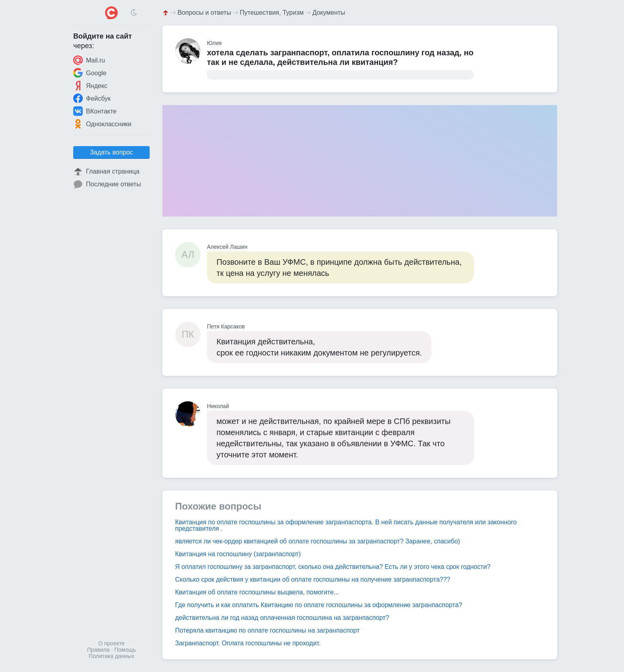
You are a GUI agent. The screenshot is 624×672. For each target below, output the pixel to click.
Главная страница (106, 172)
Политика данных (111, 656)
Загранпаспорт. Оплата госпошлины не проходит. (248, 643)
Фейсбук (92, 98)
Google (90, 73)
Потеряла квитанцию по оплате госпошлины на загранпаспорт (267, 630)
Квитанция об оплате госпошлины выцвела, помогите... (257, 592)
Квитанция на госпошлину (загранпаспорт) (238, 554)
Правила (98, 650)
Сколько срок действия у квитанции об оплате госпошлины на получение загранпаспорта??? (313, 579)
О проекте (111, 643)
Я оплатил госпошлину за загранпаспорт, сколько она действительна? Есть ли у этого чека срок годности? (333, 567)
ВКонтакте (95, 111)
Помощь (125, 650)
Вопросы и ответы (204, 13)
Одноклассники (102, 124)
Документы (329, 13)
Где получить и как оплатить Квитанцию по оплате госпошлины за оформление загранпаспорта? (319, 605)
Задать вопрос (111, 152)
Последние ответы (107, 184)
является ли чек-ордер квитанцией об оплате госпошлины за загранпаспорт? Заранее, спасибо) (318, 541)
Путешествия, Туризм (272, 13)
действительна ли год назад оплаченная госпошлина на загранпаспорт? (282, 618)
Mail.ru (89, 60)
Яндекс (90, 86)
